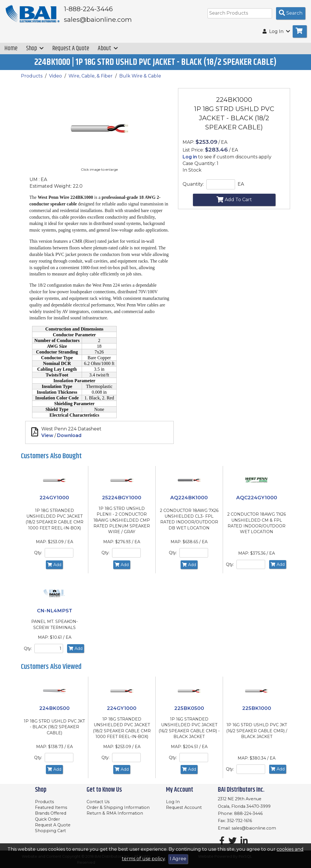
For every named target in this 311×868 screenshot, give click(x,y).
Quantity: (193, 184)
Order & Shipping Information (118, 807)
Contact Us (98, 802)
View (47, 435)
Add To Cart (234, 199)
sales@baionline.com (254, 828)
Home (11, 48)
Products (32, 76)
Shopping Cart (50, 831)
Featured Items (51, 807)
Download (69, 435)
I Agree (178, 859)
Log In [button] (276, 31)
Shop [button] (35, 48)
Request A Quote (71, 48)
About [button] (108, 48)
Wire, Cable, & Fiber (91, 76)
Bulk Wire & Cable (140, 76)
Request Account (184, 807)
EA (241, 184)
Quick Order (47, 819)
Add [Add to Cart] (54, 565)
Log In (173, 802)
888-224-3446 (248, 813)
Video (55, 76)
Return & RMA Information (115, 813)
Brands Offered (51, 813)
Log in (190, 157)
